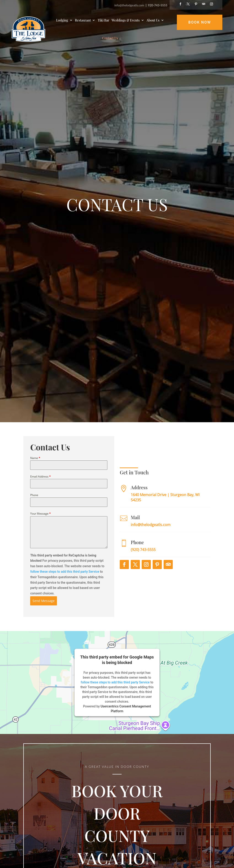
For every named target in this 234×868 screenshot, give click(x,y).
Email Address (40, 496)
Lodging (62, 20)
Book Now (200, 22)
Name (35, 477)
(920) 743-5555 (143, 569)
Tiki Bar (103, 20)
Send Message (44, 620)
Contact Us (110, 38)
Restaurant (83, 20)
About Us (153, 20)
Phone (34, 515)
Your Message (40, 533)
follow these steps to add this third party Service (65, 591)
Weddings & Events (126, 20)
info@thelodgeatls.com (130, 5)
